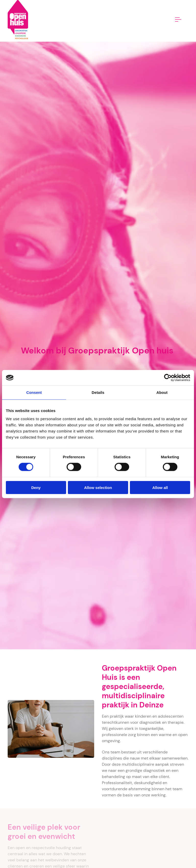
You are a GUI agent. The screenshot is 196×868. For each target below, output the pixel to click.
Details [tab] (98, 392)
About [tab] (162, 392)
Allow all (160, 487)
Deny (36, 487)
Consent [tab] (34, 392)
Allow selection (98, 487)
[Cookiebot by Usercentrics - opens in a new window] (168, 378)
